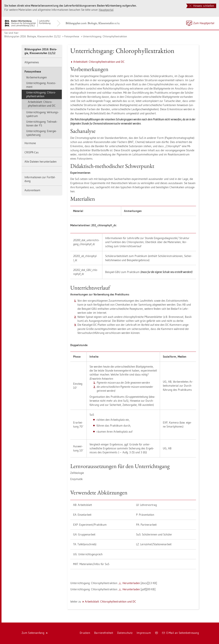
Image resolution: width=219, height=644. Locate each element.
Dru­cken (85, 633)
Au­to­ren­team (32, 190)
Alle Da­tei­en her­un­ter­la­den (41, 162)
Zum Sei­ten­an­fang (35, 633)
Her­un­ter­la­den (131, 583)
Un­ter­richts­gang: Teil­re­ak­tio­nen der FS (42, 124)
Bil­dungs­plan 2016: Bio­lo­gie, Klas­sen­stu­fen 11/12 (93, 23)
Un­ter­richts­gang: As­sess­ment (41, 85)
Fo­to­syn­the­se (72, 36)
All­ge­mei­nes (32, 62)
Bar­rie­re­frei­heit (104, 633)
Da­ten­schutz (125, 633)
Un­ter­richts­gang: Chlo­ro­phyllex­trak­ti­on (105, 36)
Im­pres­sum (144, 633)
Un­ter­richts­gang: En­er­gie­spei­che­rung (41, 133)
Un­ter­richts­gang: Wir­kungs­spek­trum (42, 114)
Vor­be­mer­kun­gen (36, 77)
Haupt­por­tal (106, 10)
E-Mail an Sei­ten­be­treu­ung (180, 633)
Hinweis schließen (202, 6)
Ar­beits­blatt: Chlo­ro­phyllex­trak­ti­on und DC (42, 104)
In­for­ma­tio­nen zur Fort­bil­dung (40, 179)
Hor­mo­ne (30, 143)
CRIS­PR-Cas (32, 152)
